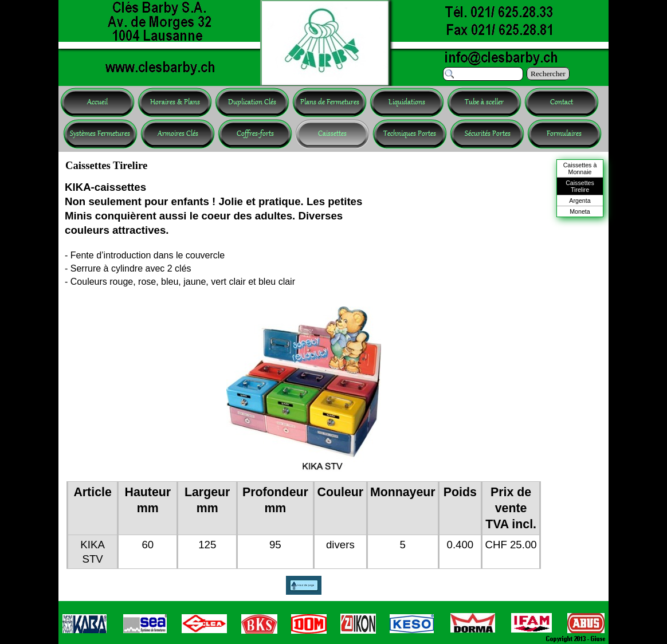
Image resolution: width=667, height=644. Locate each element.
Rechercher (548, 74)
